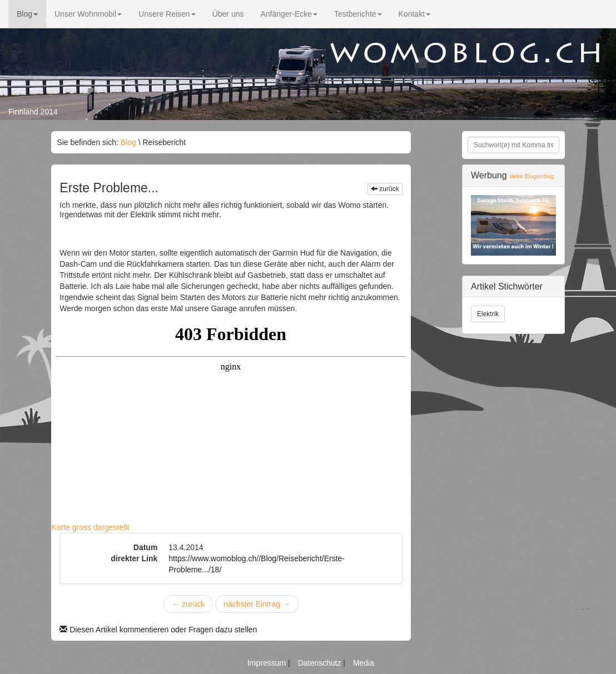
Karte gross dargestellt (90, 527)
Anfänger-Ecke (289, 14)
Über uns (228, 14)
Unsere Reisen (167, 14)
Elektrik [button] (488, 314)
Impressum (268, 663)
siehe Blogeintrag (531, 176)
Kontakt (414, 14)
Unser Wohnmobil (88, 14)
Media (364, 663)
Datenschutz (321, 663)
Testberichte (358, 14)
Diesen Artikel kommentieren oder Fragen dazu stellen (158, 630)
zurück (385, 189)
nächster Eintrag (257, 604)
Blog (27, 14)
